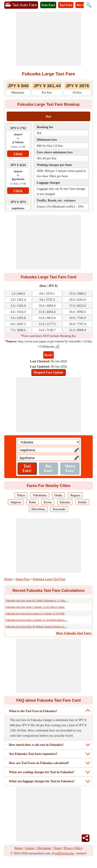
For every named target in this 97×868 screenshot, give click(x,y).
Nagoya (75, 495)
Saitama (65, 502)
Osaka (59, 495)
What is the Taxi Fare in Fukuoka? (33, 711)
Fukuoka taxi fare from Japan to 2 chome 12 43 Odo (35, 613)
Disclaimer (44, 848)
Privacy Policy (73, 848)
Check (18, 154)
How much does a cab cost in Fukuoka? (36, 745)
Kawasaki (59, 509)
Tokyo (21, 495)
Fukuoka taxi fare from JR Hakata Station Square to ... (36, 626)
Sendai (82, 502)
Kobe (33, 502)
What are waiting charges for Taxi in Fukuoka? (42, 772)
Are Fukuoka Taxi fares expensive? (33, 754)
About (18, 848)
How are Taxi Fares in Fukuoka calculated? (39, 763)
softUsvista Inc (64, 853)
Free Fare (48, 5)
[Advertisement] (49, 39)
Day (49, 116)
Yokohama (40, 495)
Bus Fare (83, 5)
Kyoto (48, 502)
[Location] (49, 442)
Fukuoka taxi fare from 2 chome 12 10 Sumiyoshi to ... (37, 620)
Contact (30, 848)
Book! (48, 355)
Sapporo (16, 502)
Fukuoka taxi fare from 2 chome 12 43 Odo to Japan (35, 607)
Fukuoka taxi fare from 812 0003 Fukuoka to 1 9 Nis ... (37, 600)
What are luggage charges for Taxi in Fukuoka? (42, 781)
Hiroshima (38, 509)
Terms (57, 848)
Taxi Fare (66, 5)
